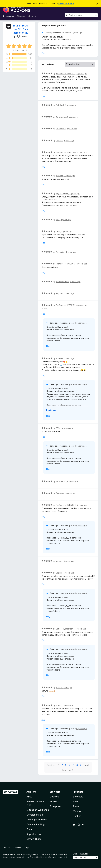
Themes (21, 16)
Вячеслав (60, 493)
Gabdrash (60, 105)
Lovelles (59, 140)
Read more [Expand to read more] (51, 410)
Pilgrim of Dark (62, 193)
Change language (81, 854)
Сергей (59, 573)
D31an (58, 428)
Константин (61, 117)
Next (87, 765)
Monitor (77, 811)
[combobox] (81, 15)
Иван (58, 688)
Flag (43, 53)
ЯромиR (59, 358)
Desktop (54, 797)
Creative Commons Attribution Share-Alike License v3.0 (27, 857)
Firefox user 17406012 (66, 264)
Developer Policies (37, 820)
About (30, 797)
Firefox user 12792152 (66, 305)
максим (59, 561)
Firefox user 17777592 (66, 152)
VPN (75, 801)
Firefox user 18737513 (66, 73)
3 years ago (73, 117)
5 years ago (82, 505)
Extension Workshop (38, 810)
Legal (27, 848)
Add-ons (31, 792)
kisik (58, 220)
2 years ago (82, 73)
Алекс (58, 705)
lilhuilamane (61, 129)
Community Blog (36, 824)
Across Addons (62, 282)
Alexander (60, 252)
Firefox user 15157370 (66, 505)
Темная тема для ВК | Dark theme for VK (20, 29)
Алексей (60, 176)
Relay (76, 806)
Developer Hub (35, 815)
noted (28, 854)
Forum (30, 829)
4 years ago (77, 33)
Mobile (53, 801)
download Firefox (66, 3)
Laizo (58, 231)
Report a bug (34, 834)
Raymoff (59, 293)
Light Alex (21, 36)
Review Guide (34, 839)
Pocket (77, 816)
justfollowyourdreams (65, 629)
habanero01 (61, 481)
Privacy (6, 848)
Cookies (17, 848)
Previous (51, 765)
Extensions (8, 16)
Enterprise (55, 806)
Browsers (78, 797)
